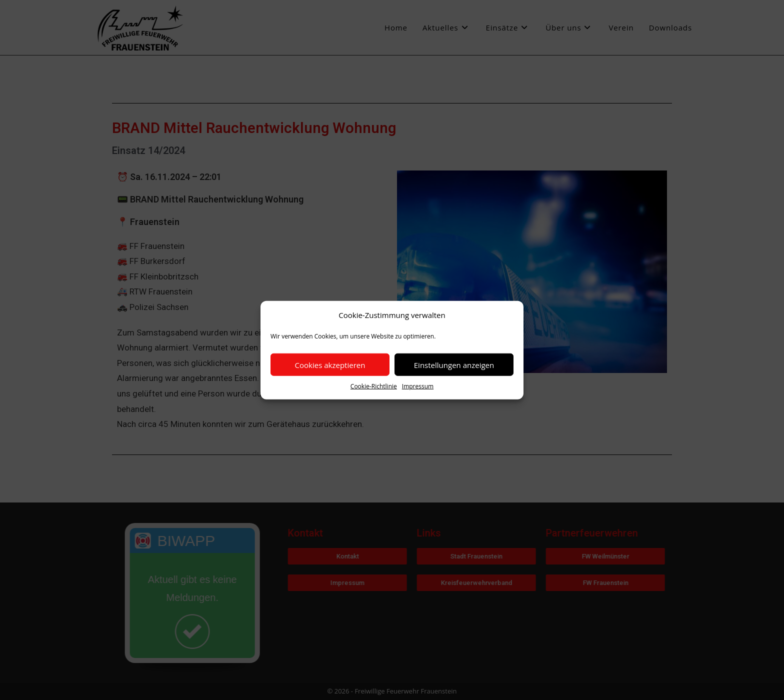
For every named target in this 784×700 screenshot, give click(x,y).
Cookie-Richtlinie (374, 386)
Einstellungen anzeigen (454, 364)
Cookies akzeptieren (330, 364)
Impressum (418, 386)
